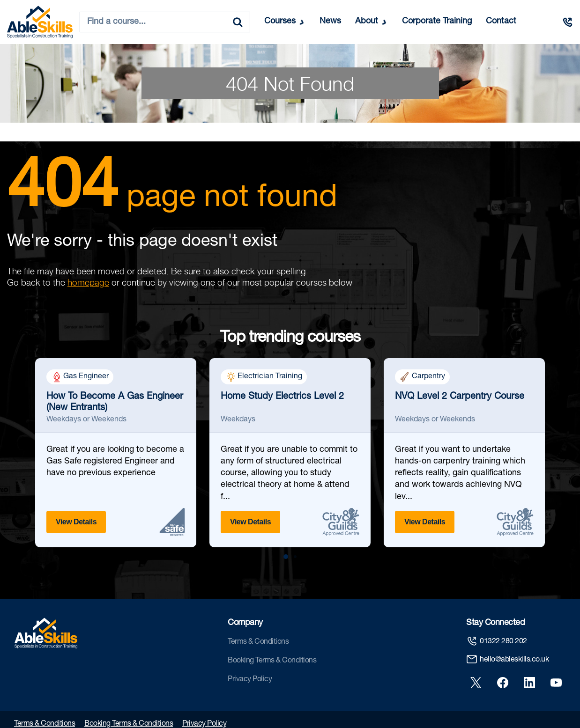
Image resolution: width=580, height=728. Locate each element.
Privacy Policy (250, 680)
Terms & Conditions (258, 642)
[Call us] (567, 22)
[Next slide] (565, 458)
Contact (501, 22)
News (330, 22)
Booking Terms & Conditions (272, 661)
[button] (286, 557)
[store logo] (40, 22)
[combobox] (165, 22)
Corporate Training (437, 22)
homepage (88, 282)
